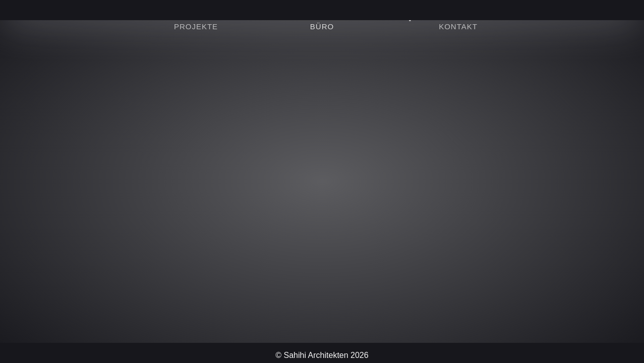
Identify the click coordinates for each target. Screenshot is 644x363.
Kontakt (458, 26)
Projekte (196, 26)
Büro (322, 26)
